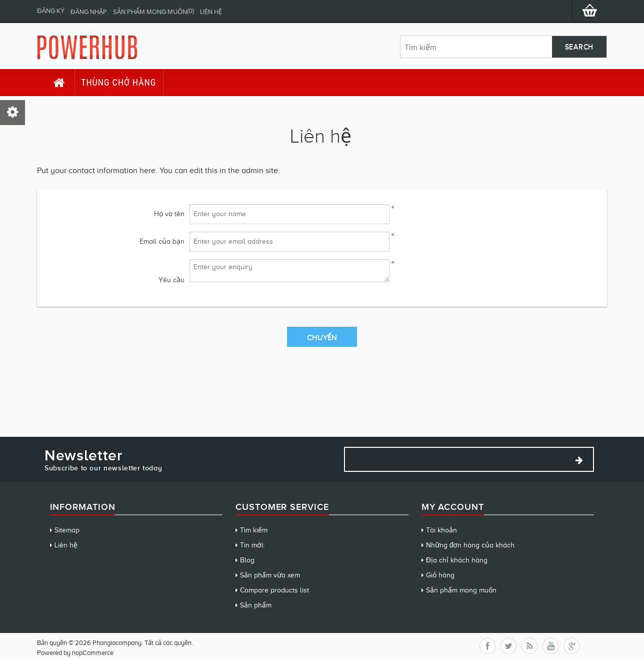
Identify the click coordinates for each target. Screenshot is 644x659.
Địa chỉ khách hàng (457, 560)
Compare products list (274, 590)
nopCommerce (93, 653)
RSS (529, 646)
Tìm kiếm (254, 530)
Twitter (508, 646)
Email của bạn (162, 241)
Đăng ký (51, 11)
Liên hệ (211, 12)
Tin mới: (252, 545)
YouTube (550, 646)
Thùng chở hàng (118, 82)
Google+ (571, 646)
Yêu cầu (171, 280)
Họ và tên (169, 214)
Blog (247, 560)
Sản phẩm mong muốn (461, 590)
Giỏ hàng (440, 575)
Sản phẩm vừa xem (270, 575)
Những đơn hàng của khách (470, 545)
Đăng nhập (89, 12)
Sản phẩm (256, 605)
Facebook (487, 646)
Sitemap (67, 530)
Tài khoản (441, 530)
